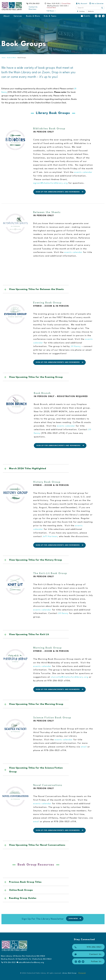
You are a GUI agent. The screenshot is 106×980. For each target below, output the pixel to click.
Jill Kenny (76, 346)
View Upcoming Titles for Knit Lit (29, 634)
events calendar (83, 172)
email (84, 747)
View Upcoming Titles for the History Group (36, 560)
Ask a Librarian (96, 4)
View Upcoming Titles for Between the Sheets (36, 289)
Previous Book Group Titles (25, 882)
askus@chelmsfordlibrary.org (30, 962)
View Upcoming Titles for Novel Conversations (37, 845)
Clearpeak (82, 973)
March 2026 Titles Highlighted (28, 469)
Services (18, 16)
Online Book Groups (21, 890)
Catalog (82, 11)
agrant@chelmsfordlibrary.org (50, 183)
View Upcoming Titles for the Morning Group (36, 704)
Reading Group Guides (23, 898)
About (7, 16)
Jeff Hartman (50, 537)
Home (4, 58)
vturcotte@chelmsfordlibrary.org (69, 677)
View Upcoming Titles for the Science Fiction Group (36, 770)
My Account (82, 4)
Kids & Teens (50, 16)
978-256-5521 (34, 4)
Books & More (33, 16)
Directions (33, 9)
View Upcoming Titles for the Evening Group (36, 377)
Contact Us (33, 7)
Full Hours (51, 11)
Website (91, 11)
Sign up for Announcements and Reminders (60, 192)
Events (86, 16)
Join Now (75, 919)
